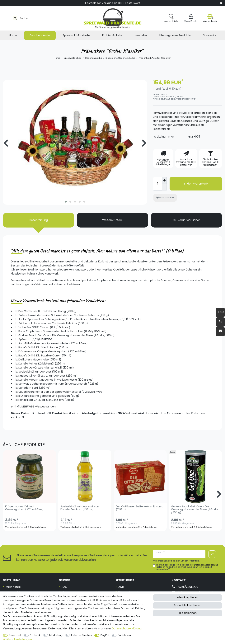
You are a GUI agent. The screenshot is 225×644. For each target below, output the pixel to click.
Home (13, 35)
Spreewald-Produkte (76, 35)
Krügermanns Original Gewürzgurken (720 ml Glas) (24, 508)
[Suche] (7, 18)
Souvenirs (210, 35)
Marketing (56, 635)
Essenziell (15, 635)
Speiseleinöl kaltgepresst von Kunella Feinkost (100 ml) (80, 508)
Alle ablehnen (188, 613)
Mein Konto (13, 587)
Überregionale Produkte (175, 35)
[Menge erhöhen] (164, 181)
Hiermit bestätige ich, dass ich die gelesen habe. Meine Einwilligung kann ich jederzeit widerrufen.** (187, 567)
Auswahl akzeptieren (187, 605)
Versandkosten (186, 99)
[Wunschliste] (171, 18)
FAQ (65, 587)
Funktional (125, 635)
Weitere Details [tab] (112, 220)
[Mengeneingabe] (157, 184)
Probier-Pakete (112, 35)
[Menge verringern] (164, 187)
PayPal (105, 635)
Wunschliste (165, 197)
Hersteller (141, 35)
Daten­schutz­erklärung (127, 628)
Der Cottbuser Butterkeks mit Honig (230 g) (140, 508)
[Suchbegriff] (37, 18)
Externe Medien (81, 635)
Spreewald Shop (73, 58)
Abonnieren (212, 554)
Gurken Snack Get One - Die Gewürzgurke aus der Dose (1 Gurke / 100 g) (195, 510)
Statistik (35, 635)
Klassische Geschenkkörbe (120, 58)
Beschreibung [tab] (39, 220)
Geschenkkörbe (40, 35)
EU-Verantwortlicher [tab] (186, 220)
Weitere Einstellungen (17, 639)
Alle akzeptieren (188, 597)
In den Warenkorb (196, 184)
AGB (121, 587)
